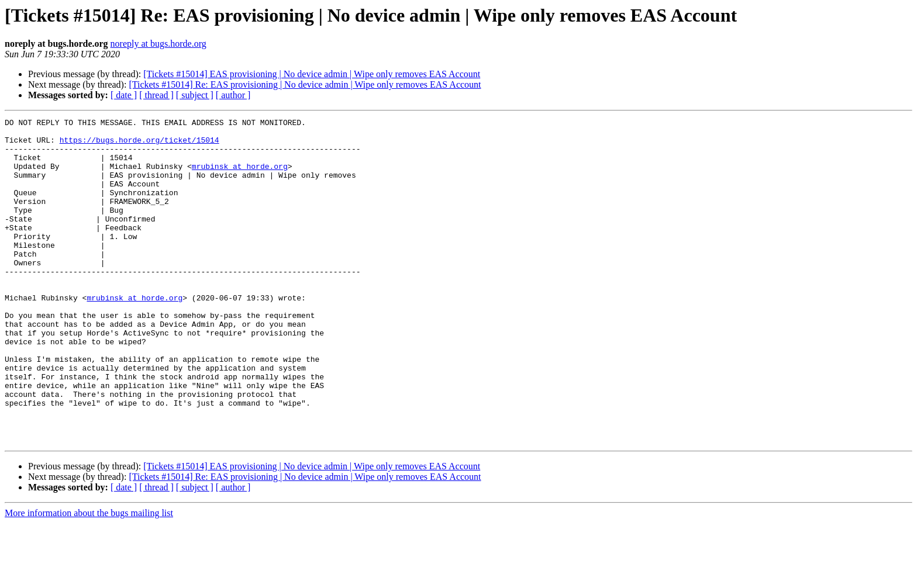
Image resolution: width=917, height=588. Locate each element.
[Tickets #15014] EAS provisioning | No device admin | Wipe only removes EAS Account (312, 74)
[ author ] (233, 95)
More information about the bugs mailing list (89, 578)
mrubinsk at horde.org (240, 177)
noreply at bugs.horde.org (158, 44)
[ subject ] (195, 95)
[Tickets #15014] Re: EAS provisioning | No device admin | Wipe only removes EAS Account (305, 84)
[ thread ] (156, 95)
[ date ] (124, 95)
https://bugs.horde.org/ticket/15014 (139, 145)
